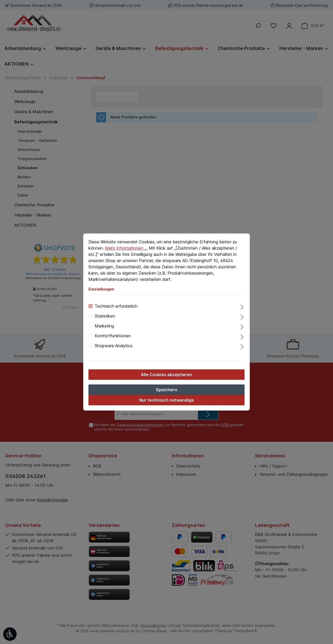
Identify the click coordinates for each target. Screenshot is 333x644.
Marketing (104, 326)
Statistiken (105, 316)
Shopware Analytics (114, 346)
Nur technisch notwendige (166, 400)
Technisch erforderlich (116, 306)
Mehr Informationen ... (126, 248)
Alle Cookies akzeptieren (166, 375)
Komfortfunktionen (113, 336)
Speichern (166, 390)
